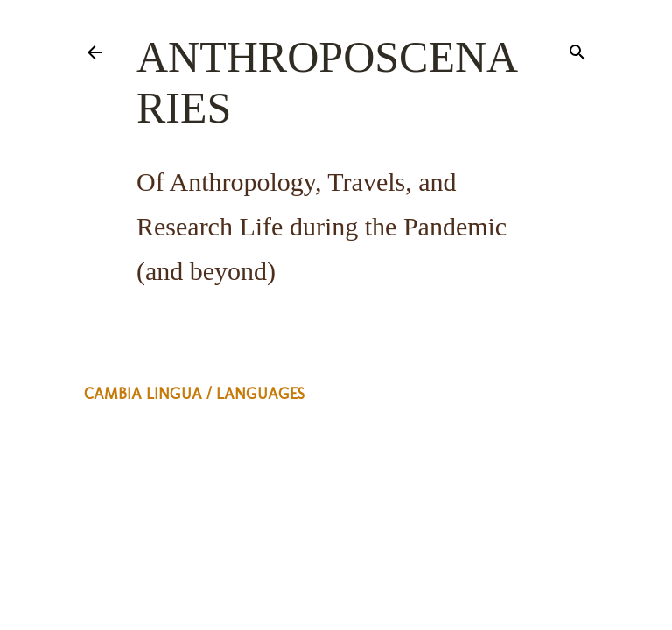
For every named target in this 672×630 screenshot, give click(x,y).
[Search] (577, 49)
